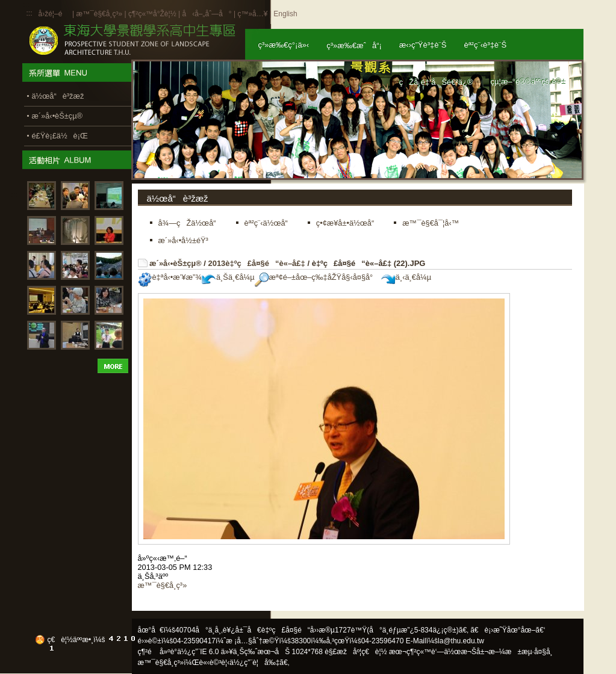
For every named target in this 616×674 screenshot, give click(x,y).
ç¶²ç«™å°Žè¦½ (152, 14)
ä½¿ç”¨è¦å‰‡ (254, 663)
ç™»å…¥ (252, 14)
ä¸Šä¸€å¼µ (228, 277)
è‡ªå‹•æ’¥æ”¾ (170, 277)
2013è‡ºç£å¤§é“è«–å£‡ (256, 263)
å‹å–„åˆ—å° (207, 14)
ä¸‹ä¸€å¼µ (406, 277)
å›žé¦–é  (54, 14)
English (285, 14)
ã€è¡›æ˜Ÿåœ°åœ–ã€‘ (508, 630)
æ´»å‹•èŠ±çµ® (176, 263)
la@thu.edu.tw (461, 641)
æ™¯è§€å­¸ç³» (100, 14)
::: (30, 13)
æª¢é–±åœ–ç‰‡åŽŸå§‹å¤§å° (317, 277)
